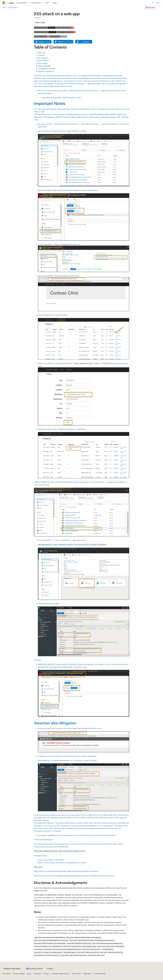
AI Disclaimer (7, 974)
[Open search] (153, 3)
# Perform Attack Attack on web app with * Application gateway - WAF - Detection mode (82, 297)
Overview (41, 55)
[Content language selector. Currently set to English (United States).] (12, 969)
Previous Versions (19, 974)
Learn (4, 7)
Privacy (46, 974)
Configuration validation (47, 69)
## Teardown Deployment (82, 853)
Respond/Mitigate (44, 66)
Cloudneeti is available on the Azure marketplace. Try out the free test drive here (67, 835)
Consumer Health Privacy (60, 974)
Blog (28, 974)
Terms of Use (76, 974)
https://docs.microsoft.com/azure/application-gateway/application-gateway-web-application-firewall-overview (74, 876)
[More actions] (159, 8)
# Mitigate (82, 740)
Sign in (158, 3)
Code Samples (13, 7)
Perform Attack (43, 60)
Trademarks (87, 974)
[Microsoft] (4, 3)
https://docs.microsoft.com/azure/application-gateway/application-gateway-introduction (66, 871)
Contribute (37, 974)
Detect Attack (43, 63)
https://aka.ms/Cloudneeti (105, 835)
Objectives (42, 53)
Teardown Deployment (46, 71)
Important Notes (50, 103)
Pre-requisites (43, 58)
